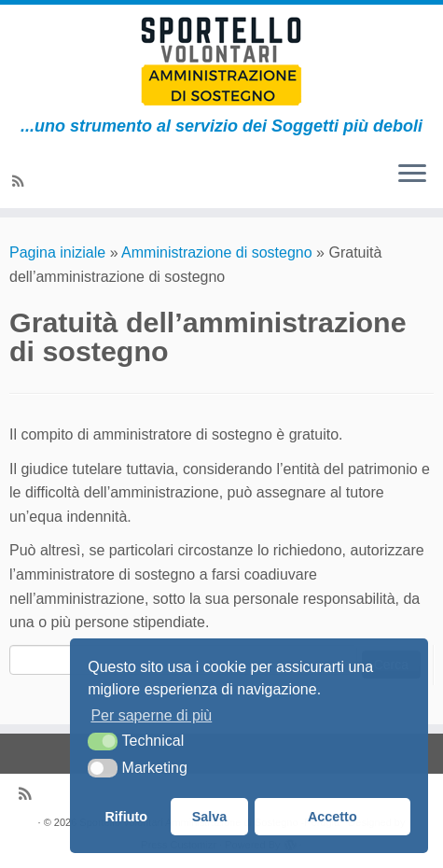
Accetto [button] (332, 817)
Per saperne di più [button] (151, 715)
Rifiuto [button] (126, 817)
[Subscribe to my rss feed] (21, 182)
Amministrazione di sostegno (217, 252)
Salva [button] (210, 817)
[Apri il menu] (412, 175)
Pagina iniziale (57, 252)
